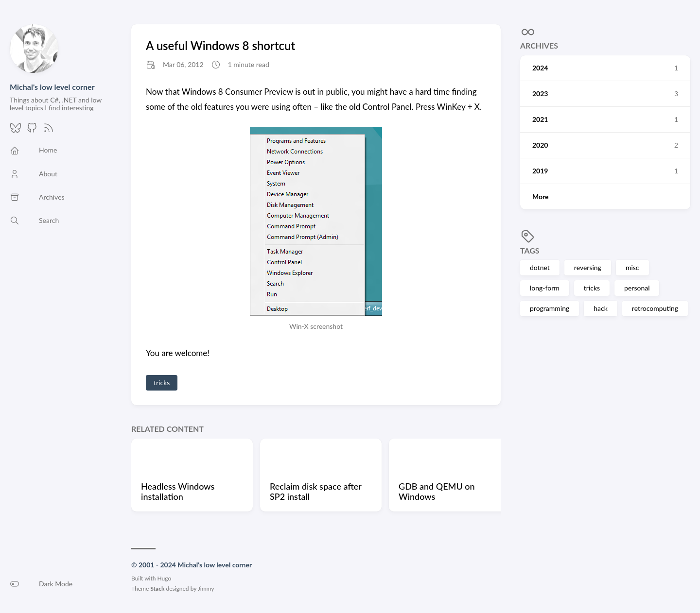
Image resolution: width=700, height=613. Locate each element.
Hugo (165, 578)
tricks (592, 288)
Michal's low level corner (52, 87)
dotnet (540, 267)
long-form (545, 288)
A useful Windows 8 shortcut (220, 45)
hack (601, 308)
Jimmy (206, 588)
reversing (588, 267)
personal (637, 288)
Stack (157, 588)
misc (632, 267)
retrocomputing (655, 308)
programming (550, 308)
